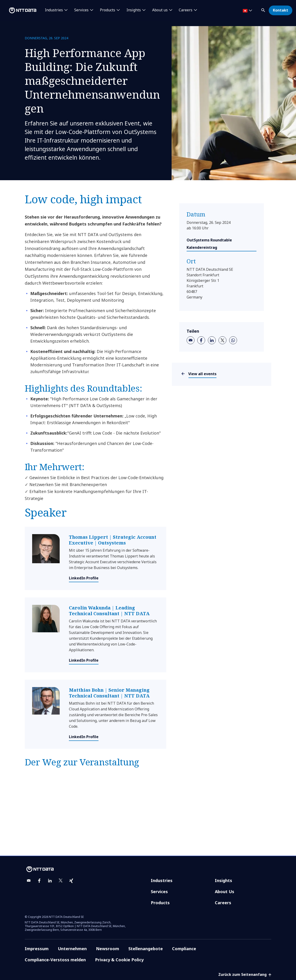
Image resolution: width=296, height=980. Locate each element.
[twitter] (222, 340)
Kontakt (281, 10)
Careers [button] (186, 10)
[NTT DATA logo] (19, 10)
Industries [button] (54, 10)
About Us (225, 892)
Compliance (184, 949)
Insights (224, 880)
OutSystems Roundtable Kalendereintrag (209, 244)
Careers (223, 903)
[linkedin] (212, 340)
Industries (162, 880)
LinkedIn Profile (84, 578)
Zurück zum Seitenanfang (245, 974)
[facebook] (201, 340)
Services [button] (81, 10)
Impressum (37, 949)
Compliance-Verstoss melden (55, 960)
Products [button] (108, 10)
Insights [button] (134, 10)
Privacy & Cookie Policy (119, 960)
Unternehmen (72, 949)
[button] (264, 9)
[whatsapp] (233, 340)
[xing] (71, 881)
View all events (202, 374)
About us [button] (160, 10)
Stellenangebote (146, 949)
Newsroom (108, 949)
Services (159, 892)
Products (160, 903)
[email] (191, 340)
